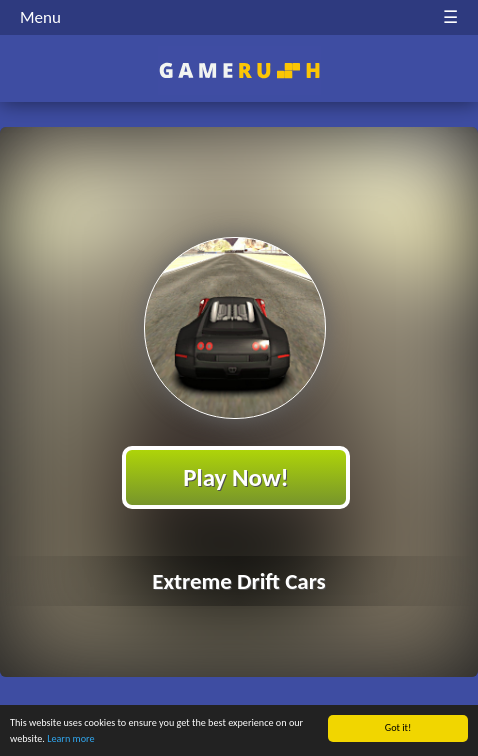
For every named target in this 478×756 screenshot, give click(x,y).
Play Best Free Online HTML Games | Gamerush (239, 70)
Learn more (70, 738)
